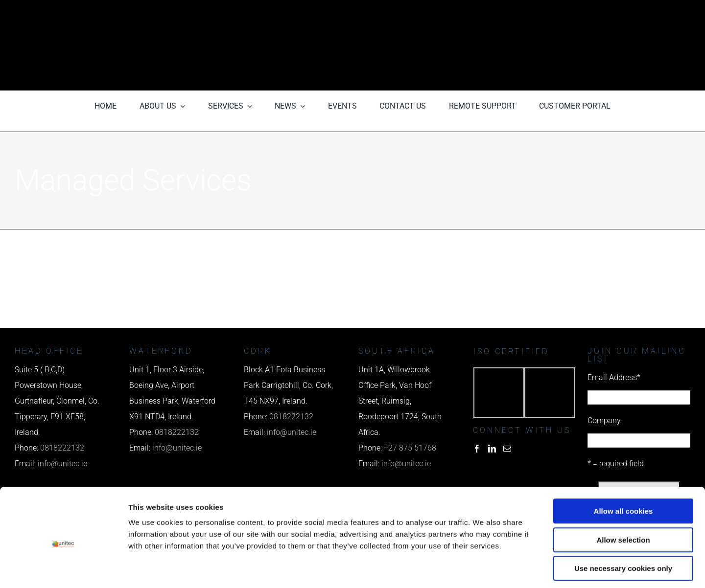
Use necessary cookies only (623, 526)
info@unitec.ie (292, 432)
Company (604, 420)
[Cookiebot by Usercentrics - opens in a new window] (63, 569)
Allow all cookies (623, 468)
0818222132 (177, 432)
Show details (514, 569)
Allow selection (623, 497)
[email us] (539, 45)
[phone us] (539, 13)
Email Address (614, 377)
